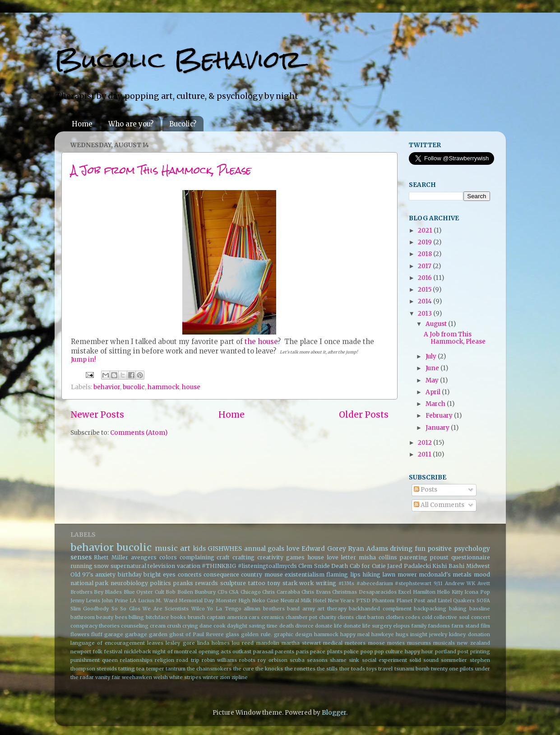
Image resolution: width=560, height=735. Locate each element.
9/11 (438, 583)
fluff (97, 634)
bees (121, 617)
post (463, 651)
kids (199, 549)
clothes (395, 617)
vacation (189, 566)
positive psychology (459, 549)
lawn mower (399, 575)
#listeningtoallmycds (267, 566)
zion (225, 677)
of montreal (182, 651)
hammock (163, 387)
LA (133, 600)
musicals (444, 643)
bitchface (157, 617)
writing (326, 583)
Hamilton (424, 592)
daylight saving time (252, 626)
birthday (130, 575)
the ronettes (300, 669)
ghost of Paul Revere (197, 634)
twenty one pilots (452, 669)
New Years (341, 600)
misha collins (378, 557)
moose (377, 643)
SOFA (483, 600)
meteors (355, 643)
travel (385, 669)
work (306, 583)
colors (168, 557)
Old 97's (82, 575)
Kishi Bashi (448, 566)
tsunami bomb (412, 669)
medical (333, 643)
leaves (155, 643)
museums (419, 643)
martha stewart (301, 643)
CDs (222, 592)
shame (338, 660)
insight (419, 634)
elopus (401, 626)
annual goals (264, 549)
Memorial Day (196, 600)
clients (346, 617)
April (434, 392)
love (293, 549)
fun (420, 549)
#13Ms (346, 583)
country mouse (262, 575)
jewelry (438, 634)
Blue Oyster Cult (144, 592)
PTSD (363, 600)
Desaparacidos (378, 592)
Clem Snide (314, 566)
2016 (426, 278)
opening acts (215, 651)
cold (427, 617)
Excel (405, 592)
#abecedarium (375, 583)
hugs (402, 634)
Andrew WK (460, 583)
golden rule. (256, 634)
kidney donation (469, 634)
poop (367, 651)
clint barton (370, 617)
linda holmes (213, 643)
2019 (426, 242)
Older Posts (364, 414)
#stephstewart (413, 583)
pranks (183, 583)
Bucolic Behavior (178, 59)
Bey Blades (108, 592)
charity (328, 617)
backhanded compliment (380, 609)
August (437, 324)
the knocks (269, 669)
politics (161, 583)
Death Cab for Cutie (359, 566)
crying (190, 626)
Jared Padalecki (409, 566)
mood (482, 575)
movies (396, 643)
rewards (206, 583)
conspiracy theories (95, 626)
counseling (135, 626)
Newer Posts (97, 414)
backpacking (430, 609)
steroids (107, 669)
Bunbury (205, 592)
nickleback (138, 651)
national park (90, 583)
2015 (425, 290)
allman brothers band (272, 609)
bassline (480, 609)
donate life (329, 626)
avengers (144, 557)
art (185, 548)
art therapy (332, 609)
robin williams (219, 660)
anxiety (105, 575)
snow (101, 566)
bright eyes (160, 575)
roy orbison (272, 660)
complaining (197, 557)
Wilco (198, 609)
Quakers (464, 600)
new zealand (473, 643)
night (159, 651)
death (287, 626)
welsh (161, 677)
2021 (426, 230)
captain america (227, 617)
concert (481, 617)
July (432, 356)
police (351, 651)
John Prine (115, 600)
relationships (136, 660)
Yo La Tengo (224, 609)
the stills (327, 669)
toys (372, 669)
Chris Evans (316, 592)
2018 (426, 254)
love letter (342, 557)
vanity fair (108, 677)
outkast (242, 651)
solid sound (424, 660)
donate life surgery (368, 626)
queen (110, 660)
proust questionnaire (460, 557)
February (440, 416)
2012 (426, 443)
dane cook (213, 626)
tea (140, 669)
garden (158, 634)
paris (302, 651)
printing (480, 651)
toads (358, 669)
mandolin (268, 643)
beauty (105, 617)
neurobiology (129, 583)
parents (285, 651)
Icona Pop (477, 592)
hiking (371, 575)
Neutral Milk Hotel (304, 600)
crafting (243, 557)
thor (345, 669)
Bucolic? (183, 124)
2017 (425, 266)
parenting (414, 557)
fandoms (439, 626)
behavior (107, 387)
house (191, 387)
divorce (304, 626)
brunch (197, 617)
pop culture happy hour (404, 651)
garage (114, 634)
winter (211, 677)
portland (446, 651)
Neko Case (266, 600)
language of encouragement (108, 643)
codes (413, 617)
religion (164, 660)
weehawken (137, 677)
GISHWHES (225, 549)
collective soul (451, 617)
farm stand (465, 626)
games (295, 557)
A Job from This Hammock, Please (161, 170)
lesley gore (180, 643)
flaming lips (343, 575)
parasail (263, 651)
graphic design (293, 634)
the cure (244, 669)
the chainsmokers (209, 669)
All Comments (439, 505)
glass (232, 634)
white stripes (185, 677)
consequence (221, 575)
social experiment (384, 660)
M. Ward (166, 600)
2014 (426, 301)
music (166, 548)
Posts (426, 490)
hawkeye (383, 634)
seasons (317, 660)
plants (335, 651)
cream (158, 626)
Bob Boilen (179, 592)
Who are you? (131, 124)
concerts (190, 575)
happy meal (355, 634)
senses (81, 557)
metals (462, 575)
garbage (136, 634)
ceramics (273, 617)
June (433, 368)
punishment (85, 660)
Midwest (478, 566)
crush (174, 626)
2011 (425, 454)
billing (136, 617)
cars (254, 617)
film (485, 626)
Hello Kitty (450, 592)
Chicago (251, 592)
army (309, 609)
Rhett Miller (111, 557)
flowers (80, 634)
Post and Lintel (433, 600)
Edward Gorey (324, 549)
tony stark (282, 583)
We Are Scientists (166, 609)
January (438, 428)
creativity (270, 557)
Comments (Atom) (139, 433)
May (433, 380)
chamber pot (302, 617)
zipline (240, 677)
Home (82, 124)
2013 (426, 314)
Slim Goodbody (90, 609)
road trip (188, 660)
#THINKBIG (219, 566)
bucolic (134, 387)
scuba (297, 660)
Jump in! (83, 360)
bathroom (83, 617)
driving (401, 549)
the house (261, 342)
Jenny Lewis (85, 600)
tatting (127, 669)
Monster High (233, 600)
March (436, 404)
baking (458, 609)
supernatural (128, 566)
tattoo (257, 583)
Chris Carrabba (281, 592)
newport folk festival (97, 651)
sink (354, 660)
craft (223, 557)
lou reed (243, 643)
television (161, 566)
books (178, 617)
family (419, 626)
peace (318, 651)
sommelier (454, 660)
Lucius (146, 600)
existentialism (305, 575)
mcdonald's (435, 575)
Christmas (345, 592)
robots (247, 660)
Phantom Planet (392, 600)
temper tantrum (166, 669)
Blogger (334, 713)
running (81, 566)
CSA (234, 592)
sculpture (233, 583)
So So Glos (126, 609)
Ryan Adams (368, 549)
